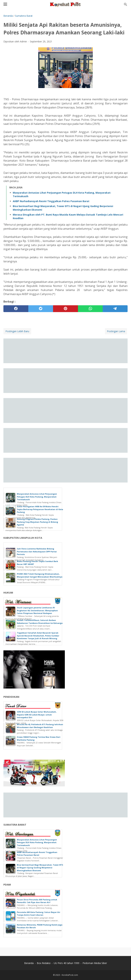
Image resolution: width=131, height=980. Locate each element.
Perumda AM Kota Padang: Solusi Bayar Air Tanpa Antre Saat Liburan (39, 914)
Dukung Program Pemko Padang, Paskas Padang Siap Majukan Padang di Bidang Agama (37, 522)
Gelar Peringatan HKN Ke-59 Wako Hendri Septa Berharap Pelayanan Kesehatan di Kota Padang (40, 509)
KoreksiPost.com (70, 975)
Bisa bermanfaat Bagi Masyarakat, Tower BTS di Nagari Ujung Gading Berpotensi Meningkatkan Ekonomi (40, 868)
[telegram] (115, 309)
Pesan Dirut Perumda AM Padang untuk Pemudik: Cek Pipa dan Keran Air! (37, 901)
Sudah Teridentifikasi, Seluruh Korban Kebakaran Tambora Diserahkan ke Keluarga (40, 622)
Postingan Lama (116, 331)
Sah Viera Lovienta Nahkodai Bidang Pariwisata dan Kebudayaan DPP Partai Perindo (37, 551)
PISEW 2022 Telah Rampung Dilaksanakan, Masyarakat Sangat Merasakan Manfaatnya (40, 575)
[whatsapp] (90, 309)
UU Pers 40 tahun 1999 (67, 963)
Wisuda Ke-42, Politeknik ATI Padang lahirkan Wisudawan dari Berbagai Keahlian (40, 726)
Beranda (29, 963)
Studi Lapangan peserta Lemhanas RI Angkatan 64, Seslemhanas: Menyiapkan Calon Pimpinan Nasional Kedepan (37, 610)
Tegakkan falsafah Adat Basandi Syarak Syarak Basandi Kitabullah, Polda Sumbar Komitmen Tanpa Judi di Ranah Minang (38, 636)
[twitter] (41, 309)
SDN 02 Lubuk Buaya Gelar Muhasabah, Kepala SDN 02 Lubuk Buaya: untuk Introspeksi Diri (37, 715)
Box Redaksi (44, 963)
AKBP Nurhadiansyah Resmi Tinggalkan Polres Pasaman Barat (51, 201)
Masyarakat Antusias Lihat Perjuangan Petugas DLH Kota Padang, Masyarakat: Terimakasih (37, 497)
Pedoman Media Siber (95, 963)
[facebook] (16, 309)
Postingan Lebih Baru (17, 331)
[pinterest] (65, 309)
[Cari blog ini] (126, 4)
